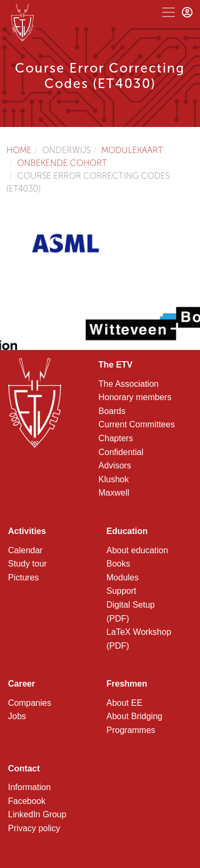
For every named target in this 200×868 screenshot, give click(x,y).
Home (19, 150)
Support (122, 591)
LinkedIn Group (37, 814)
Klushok (114, 479)
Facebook (27, 801)
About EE (125, 703)
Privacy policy (34, 828)
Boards (112, 411)
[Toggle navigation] (169, 12)
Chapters (116, 438)
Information (29, 787)
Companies (30, 703)
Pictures (23, 578)
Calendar (25, 550)
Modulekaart (132, 150)
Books (118, 564)
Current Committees (137, 424)
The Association (129, 384)
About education (138, 550)
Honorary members (135, 397)
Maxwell (114, 493)
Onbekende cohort (62, 163)
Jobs (17, 716)
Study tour (27, 564)
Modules (123, 578)
